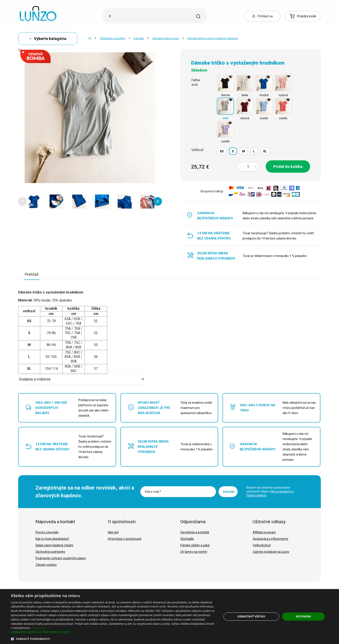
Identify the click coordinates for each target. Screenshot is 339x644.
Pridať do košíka (288, 167)
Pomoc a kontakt (47, 532)
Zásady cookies (46, 565)
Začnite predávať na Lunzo (271, 552)
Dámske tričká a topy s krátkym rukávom (213, 38)
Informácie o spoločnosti (125, 539)
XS (222, 151)
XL (265, 151)
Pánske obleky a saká (195, 545)
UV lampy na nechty (194, 552)
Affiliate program (264, 532)
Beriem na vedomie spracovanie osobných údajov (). (270, 491)
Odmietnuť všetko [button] (251, 616)
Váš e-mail (153, 492)
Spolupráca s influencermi (270, 539)
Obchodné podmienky (50, 552)
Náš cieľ (113, 532)
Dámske (139, 38)
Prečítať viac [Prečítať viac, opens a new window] (39, 628)
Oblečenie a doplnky (112, 38)
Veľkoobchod (262, 545)
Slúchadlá (187, 539)
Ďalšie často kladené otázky (54, 545)
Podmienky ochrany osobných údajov (61, 558)
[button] (22, 201)
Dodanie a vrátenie (82, 379)
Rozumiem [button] (303, 616)
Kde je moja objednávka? (52, 539)
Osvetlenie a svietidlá (195, 532)
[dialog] (169, 617)
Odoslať (229, 492)
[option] (34, 201)
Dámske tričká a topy (166, 38)
